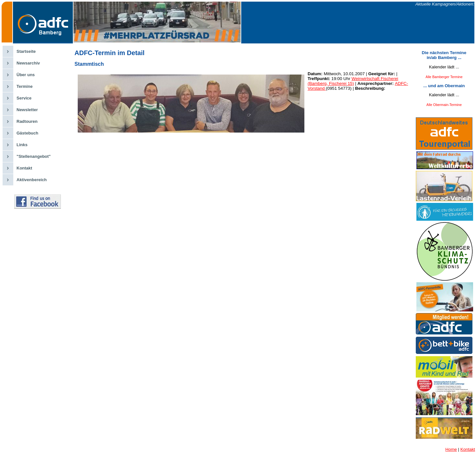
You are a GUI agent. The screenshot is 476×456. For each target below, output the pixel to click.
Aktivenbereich (32, 180)
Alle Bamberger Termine (444, 77)
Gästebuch (27, 133)
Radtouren (27, 121)
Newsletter (27, 110)
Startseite (26, 51)
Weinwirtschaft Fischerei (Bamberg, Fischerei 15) (353, 81)
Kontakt (24, 168)
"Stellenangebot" (34, 156)
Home (451, 449)
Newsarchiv (28, 63)
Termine (25, 86)
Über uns (26, 75)
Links (22, 145)
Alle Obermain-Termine (444, 105)
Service (24, 98)
